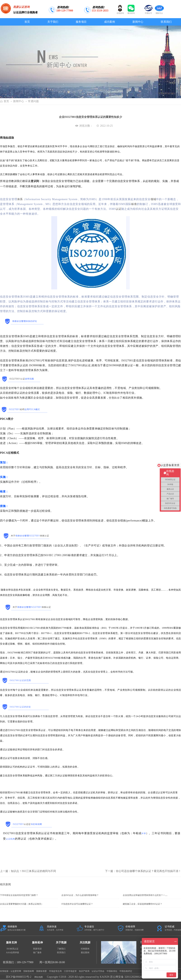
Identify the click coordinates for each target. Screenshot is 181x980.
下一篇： (143, 871)
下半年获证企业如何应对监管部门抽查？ (19, 895)
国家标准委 (41, 971)
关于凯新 (61, 942)
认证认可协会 (98, 971)
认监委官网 (16, 971)
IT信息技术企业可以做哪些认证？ (77, 904)
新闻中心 (19, 101)
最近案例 (85, 953)
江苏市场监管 (70, 971)
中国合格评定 (126, 971)
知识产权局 (84, 971)
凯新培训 (37, 949)
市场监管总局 (55, 971)
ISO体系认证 (13, 949)
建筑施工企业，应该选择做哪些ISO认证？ (142, 904)
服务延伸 (37, 942)
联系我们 (61, 953)
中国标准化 (112, 971)
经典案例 (85, 949)
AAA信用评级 (13, 953)
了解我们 (61, 949)
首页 (27, 22)
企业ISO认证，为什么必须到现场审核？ (80, 895)
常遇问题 (33, 101)
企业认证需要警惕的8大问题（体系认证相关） (22, 904)
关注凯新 (85, 942)
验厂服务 (37, 953)
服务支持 (11, 942)
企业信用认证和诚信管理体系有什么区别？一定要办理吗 (149, 895)
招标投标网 (29, 971)
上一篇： (28, 871)
